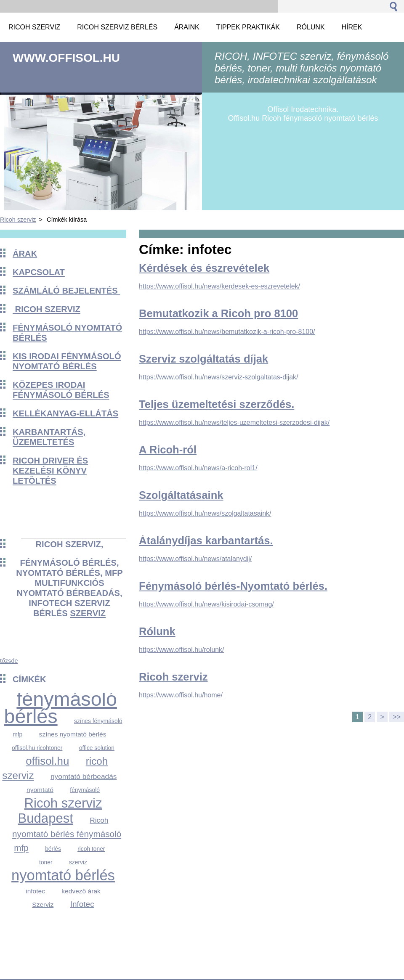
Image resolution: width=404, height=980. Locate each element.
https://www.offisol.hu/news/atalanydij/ (195, 559)
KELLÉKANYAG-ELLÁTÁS (65, 413)
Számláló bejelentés (66, 291)
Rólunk (157, 631)
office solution (97, 748)
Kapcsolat (39, 272)
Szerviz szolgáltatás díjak (203, 359)
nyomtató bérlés (63, 875)
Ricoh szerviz (18, 220)
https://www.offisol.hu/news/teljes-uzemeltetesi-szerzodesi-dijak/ (234, 422)
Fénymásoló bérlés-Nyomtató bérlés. (233, 586)
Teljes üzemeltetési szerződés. (217, 404)
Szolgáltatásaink (181, 495)
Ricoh (99, 820)
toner (46, 862)
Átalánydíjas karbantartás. (206, 540)
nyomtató (40, 790)
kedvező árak (81, 891)
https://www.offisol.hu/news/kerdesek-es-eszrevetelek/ (219, 286)
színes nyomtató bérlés (73, 734)
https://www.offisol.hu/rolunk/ (181, 650)
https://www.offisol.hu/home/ (181, 695)
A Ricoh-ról (168, 450)
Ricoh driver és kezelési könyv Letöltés (50, 471)
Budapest (46, 818)
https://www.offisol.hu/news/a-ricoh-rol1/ (198, 468)
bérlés (53, 849)
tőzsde (9, 661)
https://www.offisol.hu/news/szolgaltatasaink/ (205, 513)
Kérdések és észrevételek (204, 268)
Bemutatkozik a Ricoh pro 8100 (218, 313)
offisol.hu (47, 761)
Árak (25, 254)
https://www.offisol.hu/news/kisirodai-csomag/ (206, 604)
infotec (35, 891)
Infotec (82, 904)
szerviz (88, 613)
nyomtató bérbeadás (84, 776)
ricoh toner (91, 849)
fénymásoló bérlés (61, 708)
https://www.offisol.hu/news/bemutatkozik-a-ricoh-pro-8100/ (227, 332)
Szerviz (43, 905)
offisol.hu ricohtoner (37, 748)
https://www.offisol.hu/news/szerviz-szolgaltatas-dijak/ (219, 377)
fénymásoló (85, 790)
